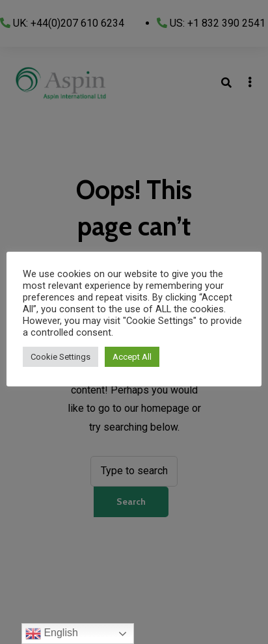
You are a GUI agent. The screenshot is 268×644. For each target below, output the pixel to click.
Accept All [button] (132, 357)
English (52, 634)
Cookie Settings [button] (60, 357)
